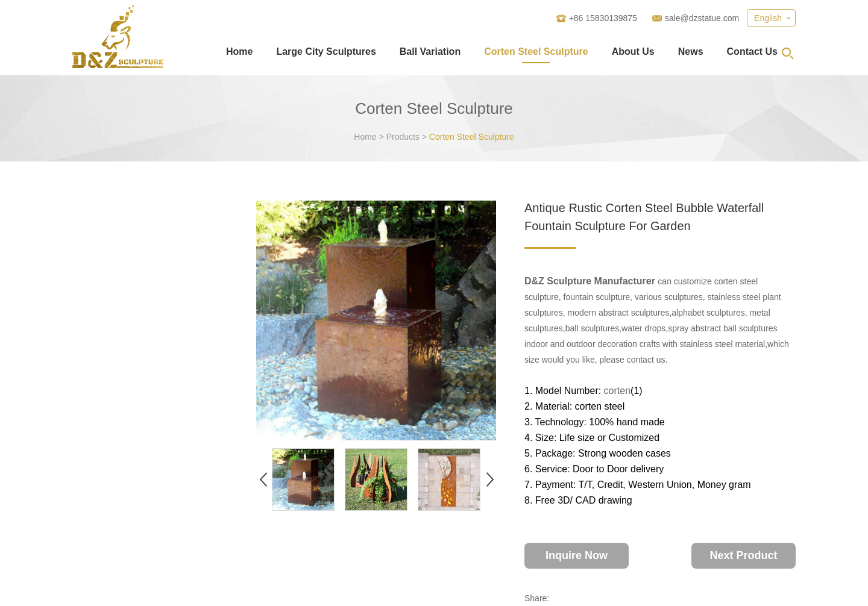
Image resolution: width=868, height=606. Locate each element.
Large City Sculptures (326, 52)
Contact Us (752, 52)
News (691, 52)
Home (239, 52)
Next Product (743, 555)
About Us (633, 52)
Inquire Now (577, 555)
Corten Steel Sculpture (536, 52)
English (768, 18)
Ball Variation (430, 52)
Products (403, 137)
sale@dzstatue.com (702, 18)
